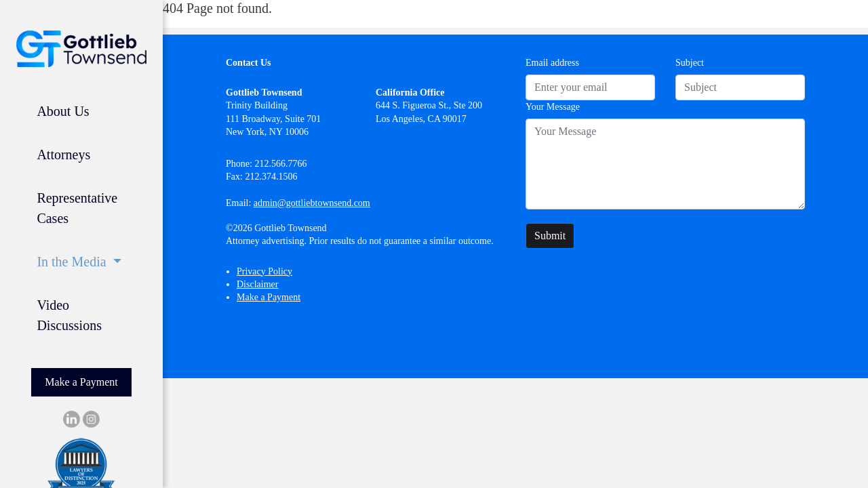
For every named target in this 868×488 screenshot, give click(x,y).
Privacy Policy (264, 271)
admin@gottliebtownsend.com (312, 203)
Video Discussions (69, 315)
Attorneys (63, 155)
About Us (63, 111)
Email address (552, 63)
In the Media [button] (73, 262)
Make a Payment (81, 382)
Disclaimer (257, 284)
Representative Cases (77, 208)
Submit (550, 236)
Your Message (553, 107)
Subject (690, 63)
